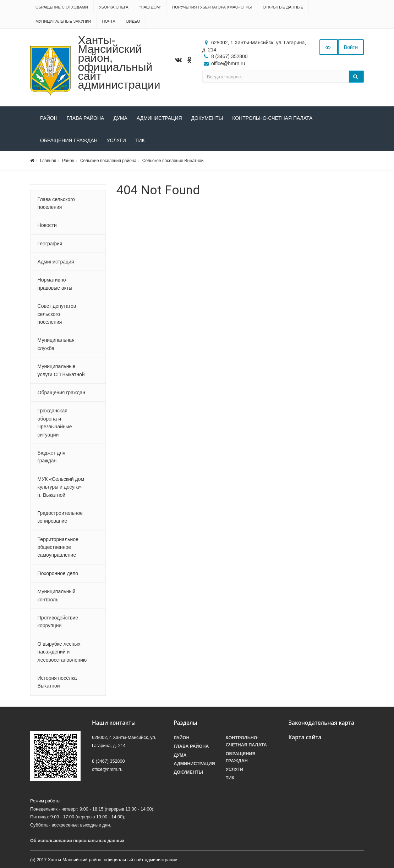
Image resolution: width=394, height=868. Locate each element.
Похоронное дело (58, 573)
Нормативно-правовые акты (55, 284)
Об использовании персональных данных (77, 841)
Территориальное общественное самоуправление (58, 547)
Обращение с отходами (62, 7)
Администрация (159, 118)
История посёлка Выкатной (57, 682)
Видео (133, 21)
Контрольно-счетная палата (272, 118)
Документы (207, 118)
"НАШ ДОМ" (151, 7)
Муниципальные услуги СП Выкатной (61, 370)
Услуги (116, 140)
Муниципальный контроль (57, 595)
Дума (120, 118)
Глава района (86, 118)
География (50, 244)
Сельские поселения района (108, 161)
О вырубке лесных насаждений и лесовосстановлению (62, 652)
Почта (108, 21)
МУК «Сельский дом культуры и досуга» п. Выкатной (61, 487)
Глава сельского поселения (56, 203)
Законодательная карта (321, 723)
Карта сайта (305, 737)
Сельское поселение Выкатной (173, 161)
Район (49, 118)
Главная (48, 161)
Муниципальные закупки (63, 21)
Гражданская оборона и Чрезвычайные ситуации (55, 422)
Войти (351, 47)
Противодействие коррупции (58, 622)
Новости (47, 225)
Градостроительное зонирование (60, 517)
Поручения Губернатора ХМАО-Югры (212, 7)
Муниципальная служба (56, 344)
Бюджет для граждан (51, 457)
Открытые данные (283, 7)
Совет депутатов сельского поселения (57, 314)
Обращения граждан (69, 140)
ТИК (140, 140)
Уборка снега (114, 7)
